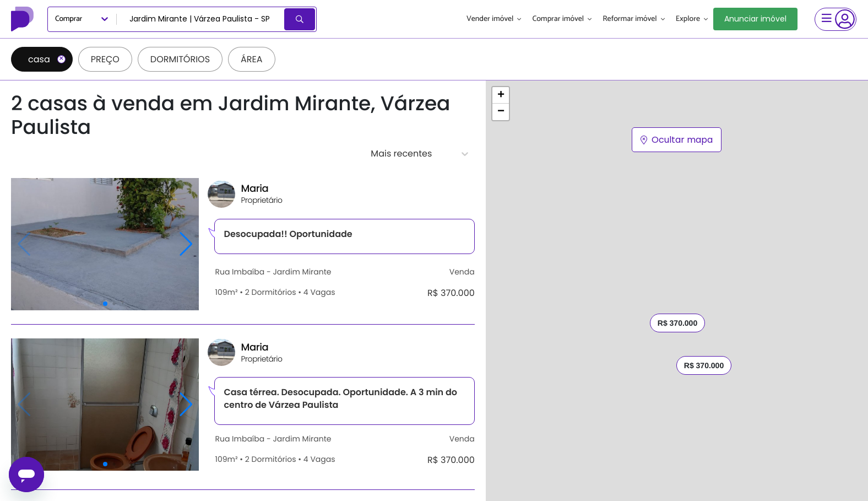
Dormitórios (180, 59)
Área (252, 59)
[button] (501, 95)
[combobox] (201, 19)
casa (47, 59)
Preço (105, 59)
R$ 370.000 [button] (704, 365)
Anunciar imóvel (755, 19)
